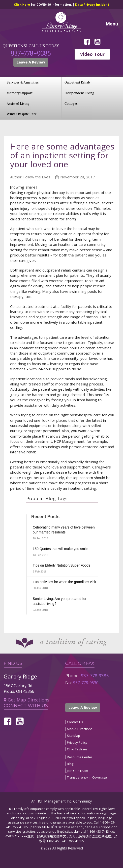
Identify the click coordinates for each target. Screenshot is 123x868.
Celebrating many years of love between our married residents (64, 530)
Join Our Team (77, 771)
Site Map (74, 736)
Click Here (22, 5)
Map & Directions (80, 729)
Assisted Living (18, 104)
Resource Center (80, 757)
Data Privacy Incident (92, 5)
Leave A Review (31, 62)
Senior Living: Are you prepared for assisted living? (60, 601)
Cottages (71, 104)
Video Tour (92, 54)
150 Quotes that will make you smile (61, 549)
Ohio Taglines (77, 749)
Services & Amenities (23, 82)
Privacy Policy (77, 742)
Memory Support (20, 93)
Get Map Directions (27, 700)
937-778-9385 (31, 53)
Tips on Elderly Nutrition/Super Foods (61, 565)
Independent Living (79, 93)
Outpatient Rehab (77, 82)
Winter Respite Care (22, 114)
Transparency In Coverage (87, 777)
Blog (70, 764)
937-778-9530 (86, 683)
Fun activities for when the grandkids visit (64, 582)
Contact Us (75, 722)
